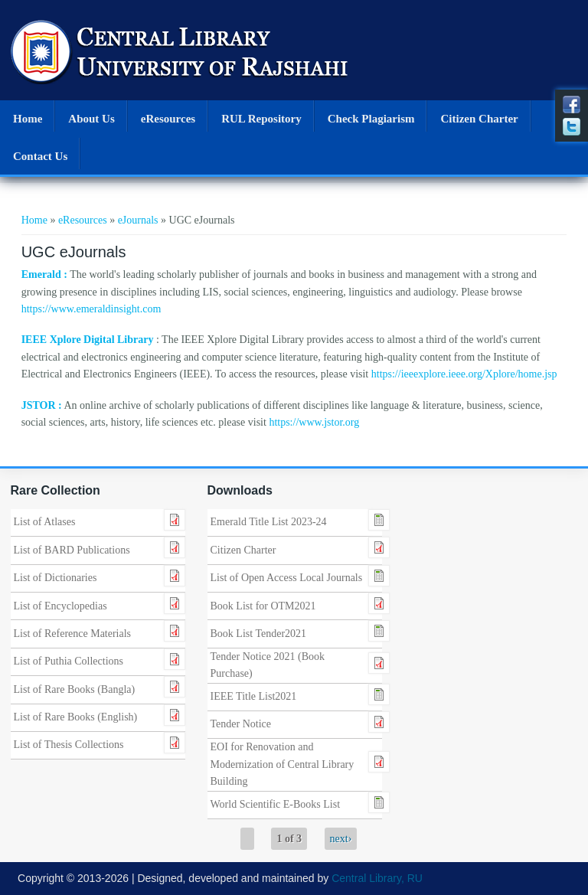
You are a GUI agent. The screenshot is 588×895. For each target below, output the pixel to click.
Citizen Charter (479, 119)
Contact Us (40, 156)
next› (341, 839)
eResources (168, 119)
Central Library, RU (377, 878)
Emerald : (44, 274)
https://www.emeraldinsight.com (91, 309)
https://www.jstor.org (314, 422)
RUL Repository (261, 119)
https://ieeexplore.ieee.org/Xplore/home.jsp (464, 374)
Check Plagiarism (371, 119)
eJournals (138, 220)
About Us (91, 119)
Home (28, 119)
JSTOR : (42, 405)
